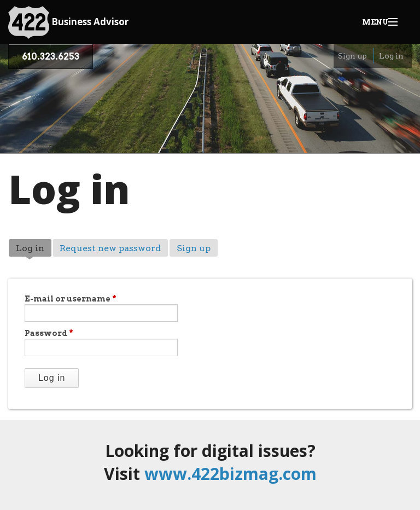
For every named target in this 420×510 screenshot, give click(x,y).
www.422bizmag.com (231, 474)
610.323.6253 (51, 57)
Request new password (110, 248)
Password (49, 333)
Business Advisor (68, 22)
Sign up (352, 56)
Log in (391, 56)
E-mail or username (71, 299)
